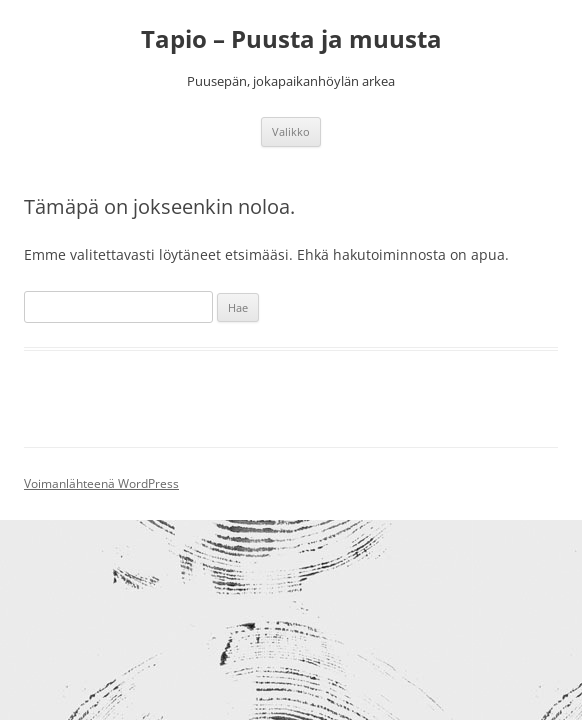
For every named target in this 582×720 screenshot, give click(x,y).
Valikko (291, 131)
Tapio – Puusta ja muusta (291, 39)
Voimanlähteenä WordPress (101, 483)
